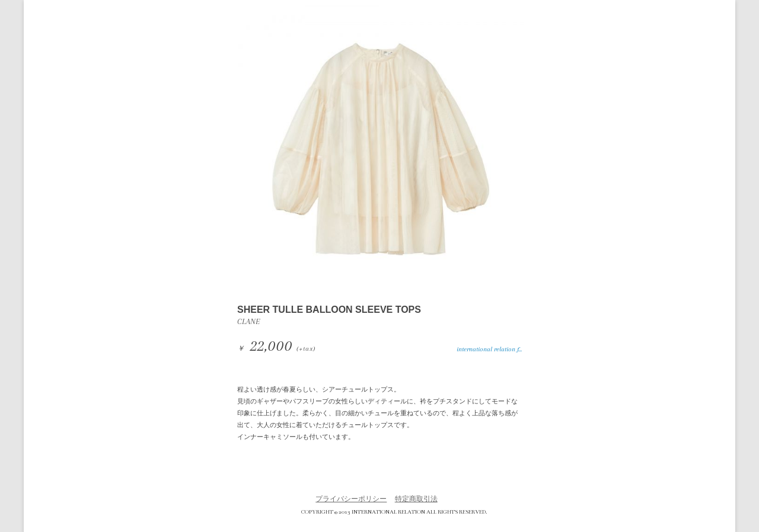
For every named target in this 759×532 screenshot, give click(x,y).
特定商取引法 (416, 499)
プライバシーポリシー (351, 499)
